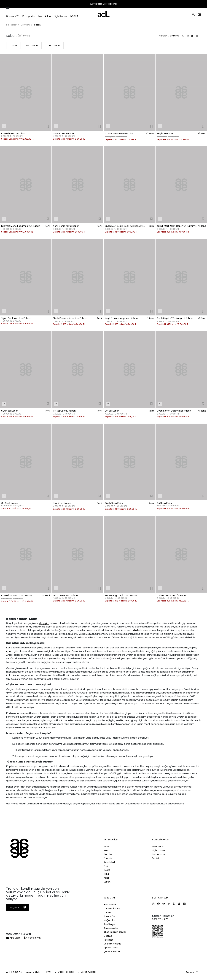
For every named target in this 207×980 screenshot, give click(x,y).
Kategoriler (11, 25)
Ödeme (108, 936)
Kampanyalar (111, 928)
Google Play (33, 938)
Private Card (110, 916)
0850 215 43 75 (160, 919)
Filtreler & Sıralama (169, 36)
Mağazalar (174, 4)
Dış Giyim (25, 25)
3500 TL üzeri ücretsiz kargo (104, 4)
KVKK (49, 972)
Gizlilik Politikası (66, 972)
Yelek (106, 878)
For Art (156, 858)
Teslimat (108, 940)
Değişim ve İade (112, 944)
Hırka (106, 874)
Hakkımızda (110, 905)
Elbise (107, 847)
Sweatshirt (109, 862)
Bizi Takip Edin (160, 898)
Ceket (107, 870)
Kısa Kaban (32, 46)
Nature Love (159, 854)
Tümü (13, 46)
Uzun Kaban (53, 46)
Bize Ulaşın (109, 924)
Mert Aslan (158, 847)
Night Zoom (158, 850)
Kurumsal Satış (112, 908)
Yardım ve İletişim (192, 4)
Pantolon (108, 858)
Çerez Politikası (112, 952)
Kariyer (107, 912)
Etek (106, 866)
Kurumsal (109, 898)
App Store (13, 938)
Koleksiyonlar (161, 840)
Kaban (107, 882)
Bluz (106, 850)
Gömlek (108, 854)
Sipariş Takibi (155, 4)
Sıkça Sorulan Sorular (115, 932)
